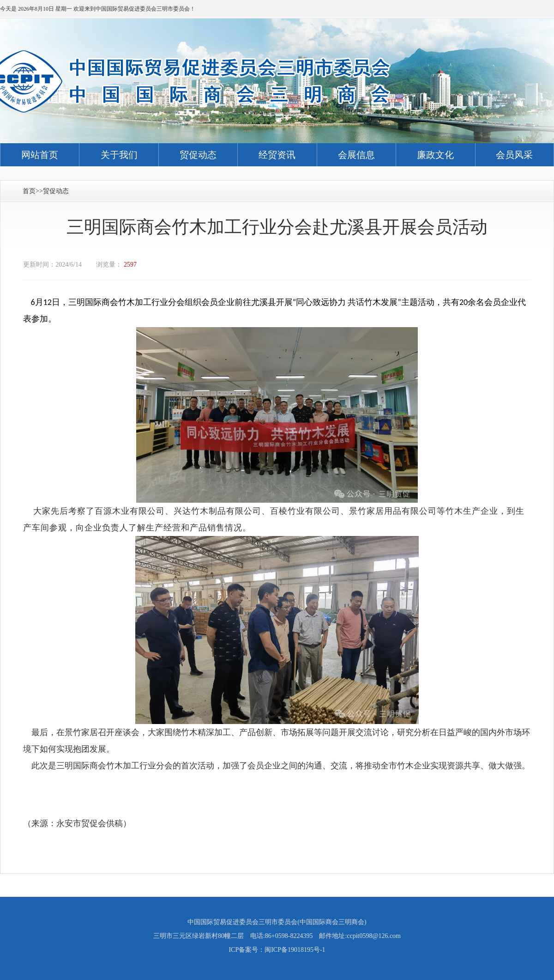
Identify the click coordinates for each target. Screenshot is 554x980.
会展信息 (356, 155)
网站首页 (40, 155)
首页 (29, 191)
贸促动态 (198, 155)
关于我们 (119, 155)
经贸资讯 (277, 155)
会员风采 (514, 155)
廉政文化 (435, 155)
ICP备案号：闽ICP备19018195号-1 (277, 950)
